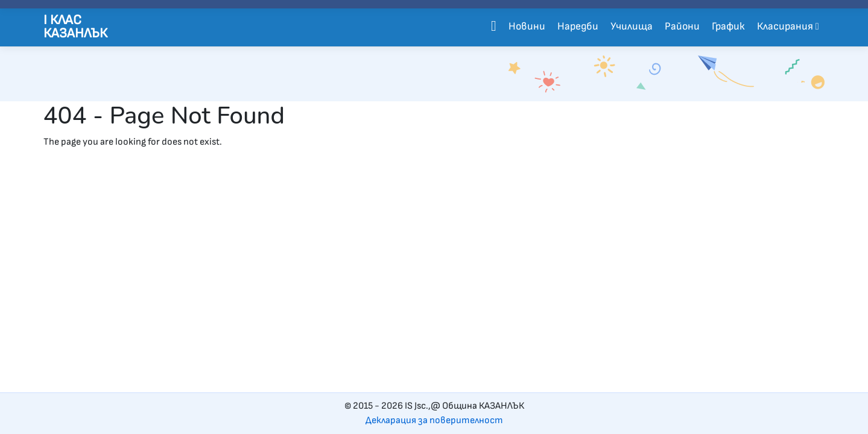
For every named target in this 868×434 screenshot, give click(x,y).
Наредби (578, 26)
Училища (632, 26)
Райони (682, 26)
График (728, 26)
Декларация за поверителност (434, 420)
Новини (527, 26)
